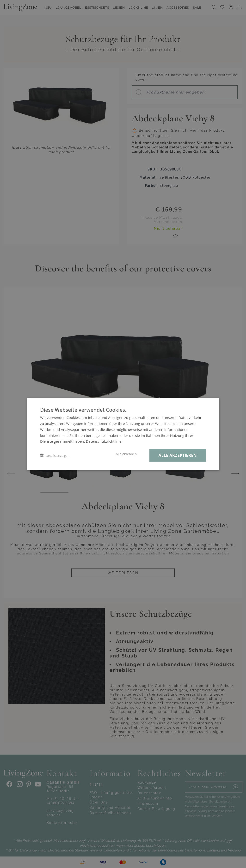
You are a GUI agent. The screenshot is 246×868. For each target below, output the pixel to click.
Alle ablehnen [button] (126, 454)
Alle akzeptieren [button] (178, 455)
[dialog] (123, 434)
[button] (55, 455)
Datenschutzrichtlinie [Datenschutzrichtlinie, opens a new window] (104, 441)
